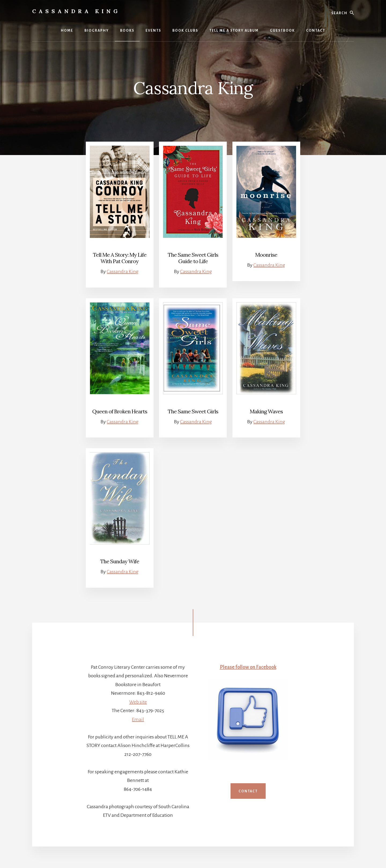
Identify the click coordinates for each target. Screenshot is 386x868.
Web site (138, 702)
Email (138, 719)
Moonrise (266, 255)
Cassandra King (76, 11)
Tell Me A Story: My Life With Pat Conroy (120, 258)
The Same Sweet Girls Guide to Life (193, 258)
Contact (248, 791)
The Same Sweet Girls (193, 411)
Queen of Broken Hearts (120, 411)
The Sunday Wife (120, 561)
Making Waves (266, 411)
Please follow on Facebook (248, 667)
